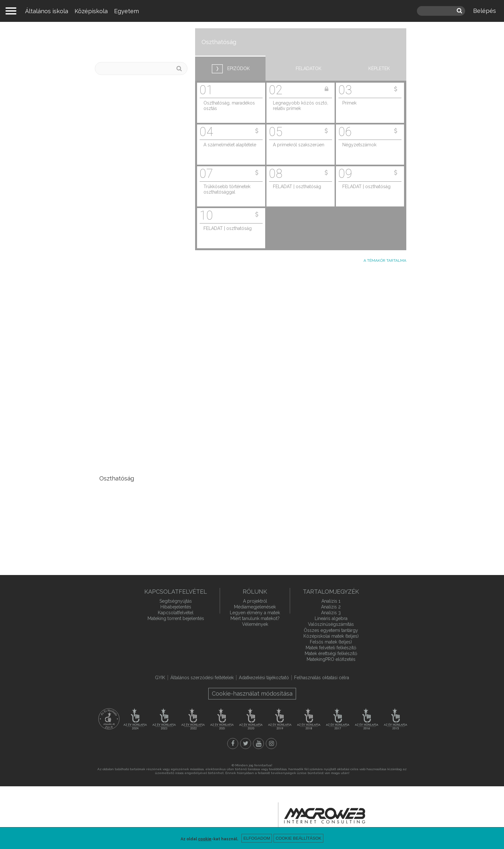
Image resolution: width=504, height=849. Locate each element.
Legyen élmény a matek (255, 613)
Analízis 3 (331, 613)
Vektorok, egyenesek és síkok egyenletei (140, 106)
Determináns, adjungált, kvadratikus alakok (132, 173)
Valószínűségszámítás (331, 624)
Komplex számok (123, 435)
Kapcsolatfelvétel (176, 613)
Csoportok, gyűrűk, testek (135, 537)
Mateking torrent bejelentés (176, 618)
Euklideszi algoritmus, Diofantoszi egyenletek (131, 497)
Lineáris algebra (145, 42)
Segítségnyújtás (176, 601)
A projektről (255, 601)
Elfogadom (257, 838)
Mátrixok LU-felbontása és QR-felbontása (136, 357)
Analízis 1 (331, 601)
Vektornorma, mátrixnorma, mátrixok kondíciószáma (137, 305)
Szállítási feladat (122, 287)
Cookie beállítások (298, 838)
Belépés (485, 11)
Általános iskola (47, 11)
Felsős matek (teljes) (331, 642)
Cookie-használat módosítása (252, 694)
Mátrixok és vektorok (128, 88)
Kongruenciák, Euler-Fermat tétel (137, 519)
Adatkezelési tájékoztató (264, 678)
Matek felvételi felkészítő (331, 648)
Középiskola (91, 11)
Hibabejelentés (176, 607)
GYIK (160, 678)
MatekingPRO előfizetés (331, 659)
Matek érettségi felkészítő (331, 653)
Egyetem (126, 11)
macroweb (325, 816)
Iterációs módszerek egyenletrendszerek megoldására (127, 413)
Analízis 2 (331, 607)
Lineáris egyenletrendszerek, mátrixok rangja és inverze (139, 151)
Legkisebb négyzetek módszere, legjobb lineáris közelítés (136, 383)
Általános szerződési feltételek (202, 678)
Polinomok (114, 449)
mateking (252, 11)
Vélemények (255, 624)
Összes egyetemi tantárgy (331, 630)
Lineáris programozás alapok (139, 272)
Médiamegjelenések (255, 607)
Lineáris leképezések (129, 213)
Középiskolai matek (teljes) (331, 636)
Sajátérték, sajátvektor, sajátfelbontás (131, 195)
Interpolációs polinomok (133, 464)
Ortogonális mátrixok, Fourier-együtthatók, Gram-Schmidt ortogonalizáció (140, 331)
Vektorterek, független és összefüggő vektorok (135, 129)
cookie (205, 839)
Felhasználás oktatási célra (322, 678)
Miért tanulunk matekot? (255, 618)
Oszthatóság (117, 478)
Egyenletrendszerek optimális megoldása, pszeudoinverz (141, 254)
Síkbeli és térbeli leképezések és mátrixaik (141, 232)
